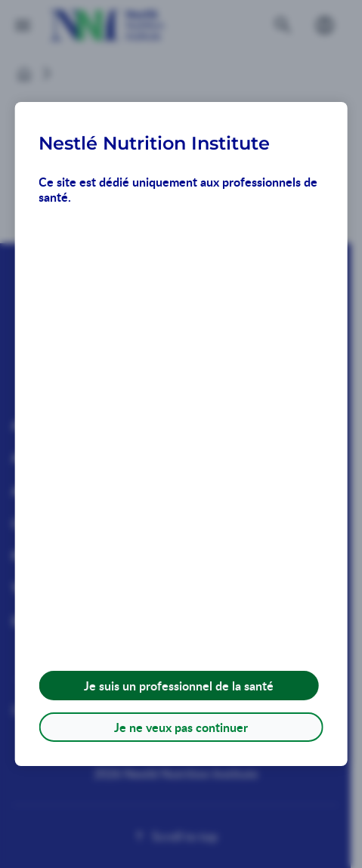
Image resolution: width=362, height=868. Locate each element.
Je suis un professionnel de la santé (179, 686)
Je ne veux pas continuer (181, 727)
